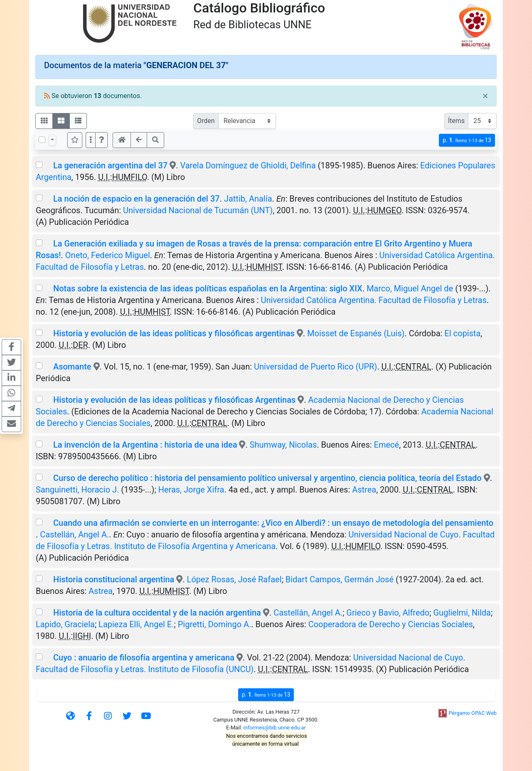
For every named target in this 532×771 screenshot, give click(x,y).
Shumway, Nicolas (283, 445)
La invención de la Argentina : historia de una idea (145, 445)
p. (467, 140)
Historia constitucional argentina (114, 579)
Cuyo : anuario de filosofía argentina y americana (144, 658)
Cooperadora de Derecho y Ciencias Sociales (391, 624)
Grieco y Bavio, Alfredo (388, 613)
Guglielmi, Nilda (462, 613)
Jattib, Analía (248, 199)
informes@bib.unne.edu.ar (275, 728)
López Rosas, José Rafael (234, 579)
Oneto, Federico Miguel (108, 255)
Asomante (72, 367)
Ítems (456, 121)
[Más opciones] (91, 140)
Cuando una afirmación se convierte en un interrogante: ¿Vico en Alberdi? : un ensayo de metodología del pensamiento (273, 523)
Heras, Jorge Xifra (191, 490)
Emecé (387, 445)
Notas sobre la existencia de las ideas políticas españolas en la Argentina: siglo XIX (208, 288)
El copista (462, 333)
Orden (206, 121)
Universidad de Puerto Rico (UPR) (315, 367)
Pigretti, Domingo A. (215, 624)
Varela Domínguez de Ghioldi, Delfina (248, 165)
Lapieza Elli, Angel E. (136, 624)
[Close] (485, 96)
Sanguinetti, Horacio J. (77, 490)
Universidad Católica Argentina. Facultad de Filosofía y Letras (374, 300)
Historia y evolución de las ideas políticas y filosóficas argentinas (174, 333)
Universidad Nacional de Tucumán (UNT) (198, 210)
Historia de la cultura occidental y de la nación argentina (157, 613)
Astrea (364, 490)
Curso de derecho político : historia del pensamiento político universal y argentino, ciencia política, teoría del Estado (267, 478)
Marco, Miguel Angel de (410, 288)
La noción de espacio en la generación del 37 (137, 199)
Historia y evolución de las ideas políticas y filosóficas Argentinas (174, 400)
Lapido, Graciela (65, 624)
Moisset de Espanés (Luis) (356, 333)
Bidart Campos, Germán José (340, 579)
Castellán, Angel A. (74, 535)
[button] (101, 140)
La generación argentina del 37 (110, 165)
